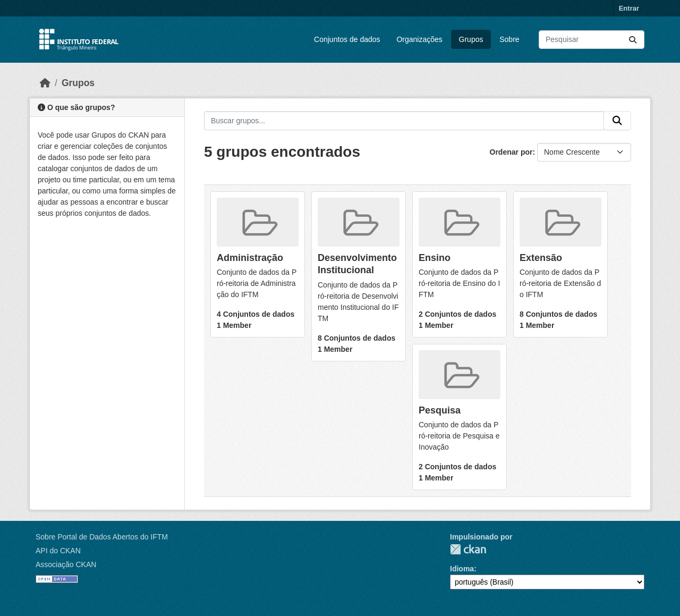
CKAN (468, 549)
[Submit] (633, 40)
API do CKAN (58, 551)
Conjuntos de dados (347, 39)
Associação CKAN (66, 564)
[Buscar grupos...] (404, 121)
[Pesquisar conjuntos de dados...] (592, 40)
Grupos (471, 39)
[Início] (45, 83)
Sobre (509, 39)
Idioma (462, 569)
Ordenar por (511, 152)
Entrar (629, 8)
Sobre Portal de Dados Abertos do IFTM (102, 537)
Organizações (419, 39)
